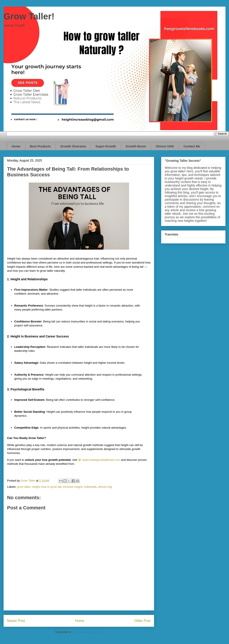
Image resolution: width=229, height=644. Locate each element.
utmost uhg (105, 487)
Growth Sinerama (73, 146)
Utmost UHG (165, 146)
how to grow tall (51, 487)
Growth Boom (136, 146)
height (36, 487)
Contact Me (192, 146)
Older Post (142, 621)
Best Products (40, 146)
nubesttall (90, 487)
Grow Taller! (29, 16)
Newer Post (16, 621)
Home (16, 146)
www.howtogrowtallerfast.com (101, 460)
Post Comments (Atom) (88, 632)
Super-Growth (106, 146)
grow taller (24, 487)
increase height (73, 487)
